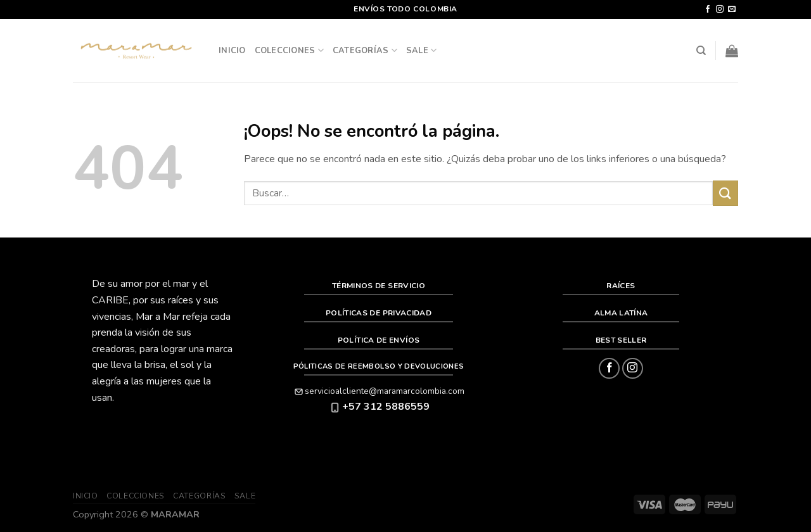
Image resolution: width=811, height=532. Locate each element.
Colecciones (289, 50)
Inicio (232, 51)
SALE (421, 50)
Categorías (365, 50)
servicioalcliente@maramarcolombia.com (379, 391)
